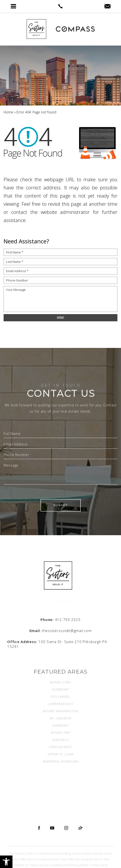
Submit (60, 531)
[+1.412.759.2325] (60, 625)
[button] (6, 862)
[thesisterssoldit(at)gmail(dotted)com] (107, 6)
